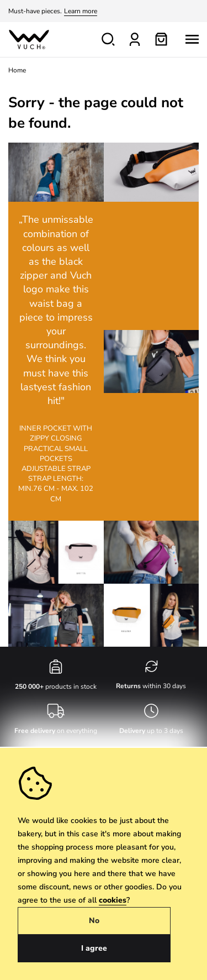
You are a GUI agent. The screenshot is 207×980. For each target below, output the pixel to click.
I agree (94, 948)
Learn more (81, 11)
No (94, 921)
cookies (113, 900)
